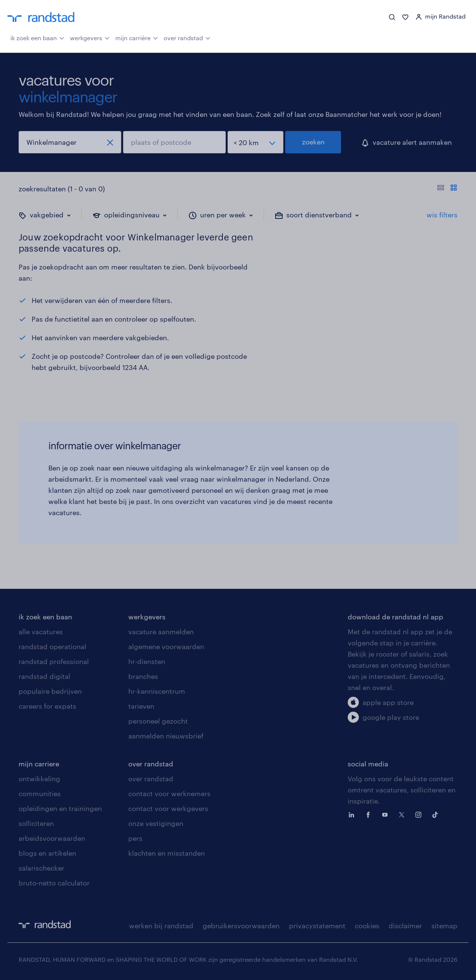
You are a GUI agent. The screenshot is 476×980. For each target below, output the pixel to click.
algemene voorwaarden (166, 647)
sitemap (444, 926)
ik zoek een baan (37, 37)
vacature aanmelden (161, 632)
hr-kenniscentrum (157, 691)
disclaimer (405, 926)
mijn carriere (39, 764)
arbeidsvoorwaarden (52, 838)
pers (135, 838)
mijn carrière (137, 37)
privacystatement (317, 926)
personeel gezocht (158, 721)
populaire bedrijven (50, 691)
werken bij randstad (161, 926)
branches (143, 676)
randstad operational (52, 647)
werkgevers (90, 37)
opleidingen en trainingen (60, 808)
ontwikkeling (39, 779)
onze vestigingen (156, 823)
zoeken (313, 142)
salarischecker (41, 868)
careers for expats (47, 706)
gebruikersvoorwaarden (241, 926)
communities (40, 794)
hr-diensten (147, 661)
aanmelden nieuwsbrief (166, 736)
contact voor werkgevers (168, 808)
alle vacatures (41, 632)
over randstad (187, 37)
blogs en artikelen (47, 853)
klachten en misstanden (167, 853)
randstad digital (44, 676)
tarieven (141, 706)
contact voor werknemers (169, 794)
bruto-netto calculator (54, 883)
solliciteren (36, 823)
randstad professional (54, 661)
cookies (367, 926)
